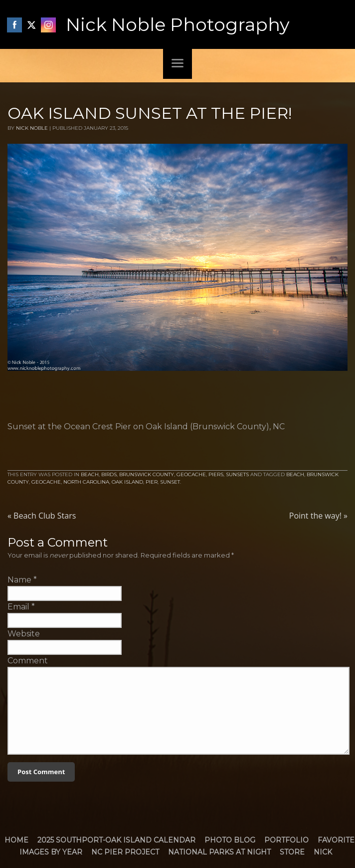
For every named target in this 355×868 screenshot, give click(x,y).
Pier (152, 482)
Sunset (170, 482)
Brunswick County (147, 474)
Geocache (191, 474)
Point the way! (318, 516)
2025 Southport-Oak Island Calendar (116, 840)
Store (292, 852)
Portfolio (286, 840)
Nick (323, 852)
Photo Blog (230, 840)
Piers (216, 474)
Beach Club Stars (42, 516)
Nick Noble (32, 128)
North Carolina (86, 482)
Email (18, 607)
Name (19, 580)
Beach (90, 474)
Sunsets (237, 474)
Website (24, 634)
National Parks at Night (219, 852)
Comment (28, 661)
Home (16, 840)
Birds (109, 474)
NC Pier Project (125, 852)
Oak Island (127, 482)
